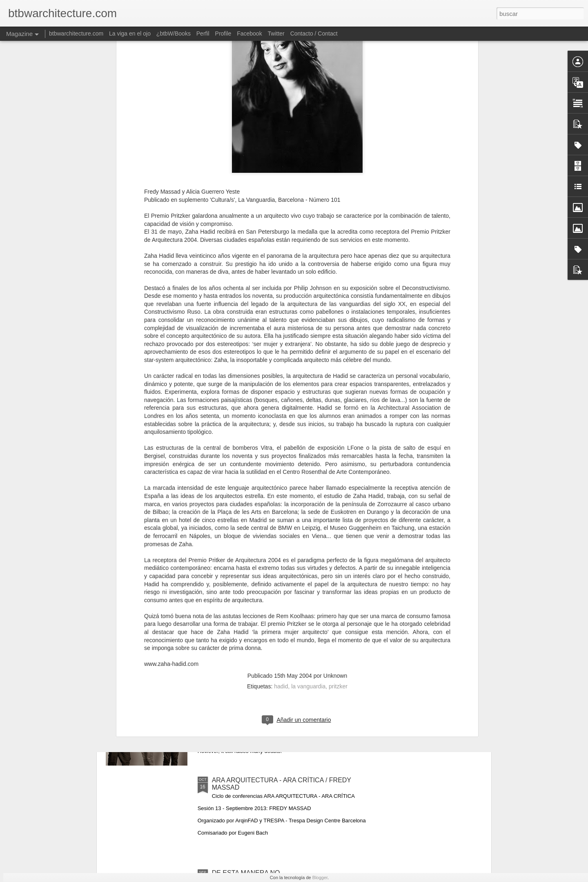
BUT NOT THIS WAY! (243, 687)
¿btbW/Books (174, 33)
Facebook (249, 33)
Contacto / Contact (314, 33)
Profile (223, 33)
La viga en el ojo (130, 33)
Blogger (320, 878)
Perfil (203, 33)
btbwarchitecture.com (76, 33)
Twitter (276, 33)
